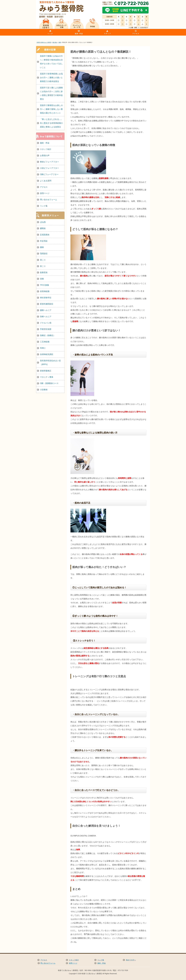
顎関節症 (44, 254)
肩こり (43, 260)
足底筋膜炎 (45, 235)
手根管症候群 (46, 329)
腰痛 (42, 247)
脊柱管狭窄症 (46, 298)
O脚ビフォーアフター (49, 174)
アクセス (44, 187)
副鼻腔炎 (44, 272)
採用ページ (45, 193)
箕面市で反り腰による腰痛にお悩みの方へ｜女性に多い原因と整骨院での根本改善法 (51, 93)
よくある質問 (46, 181)
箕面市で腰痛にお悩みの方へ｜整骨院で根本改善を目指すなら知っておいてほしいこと (51, 62)
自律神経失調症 (47, 354)
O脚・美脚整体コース (49, 383)
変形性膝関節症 (47, 304)
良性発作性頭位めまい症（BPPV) (50, 363)
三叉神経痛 (45, 342)
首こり (43, 266)
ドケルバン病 (46, 323)
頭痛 (42, 279)
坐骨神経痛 (45, 291)
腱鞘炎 (43, 228)
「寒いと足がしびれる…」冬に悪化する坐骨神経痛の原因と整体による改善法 (51, 123)
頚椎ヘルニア (46, 317)
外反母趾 (44, 241)
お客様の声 (45, 156)
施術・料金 (45, 143)
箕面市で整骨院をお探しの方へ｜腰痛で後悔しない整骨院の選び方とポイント (51, 109)
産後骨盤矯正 (46, 371)
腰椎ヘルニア (46, 310)
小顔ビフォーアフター (49, 168)
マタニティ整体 (47, 377)
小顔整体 (44, 390)
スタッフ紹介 (46, 149)
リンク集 (44, 206)
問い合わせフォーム (49, 200)
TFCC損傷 (44, 285)
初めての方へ (131, 960)
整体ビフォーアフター (49, 162)
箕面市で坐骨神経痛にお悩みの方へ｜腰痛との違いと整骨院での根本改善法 (51, 78)
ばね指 (43, 222)
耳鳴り (43, 348)
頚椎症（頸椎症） (48, 335)
